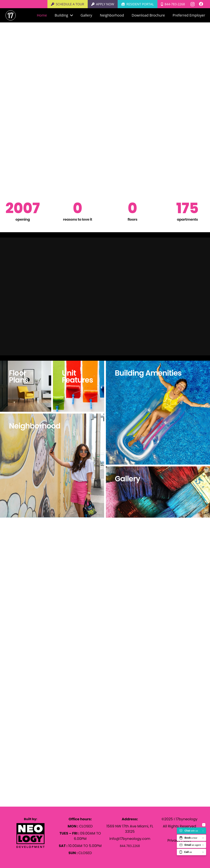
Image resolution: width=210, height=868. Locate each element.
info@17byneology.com (41, 756)
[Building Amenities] (158, 413)
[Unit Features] (79, 386)
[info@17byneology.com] (12, 756)
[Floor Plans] (26, 386)
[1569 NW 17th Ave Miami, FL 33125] (12, 749)
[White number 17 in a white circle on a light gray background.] (11, 15)
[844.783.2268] (12, 764)
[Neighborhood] (52, 465)
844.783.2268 (31, 763)
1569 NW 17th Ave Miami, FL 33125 (51, 749)
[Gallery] (158, 492)
